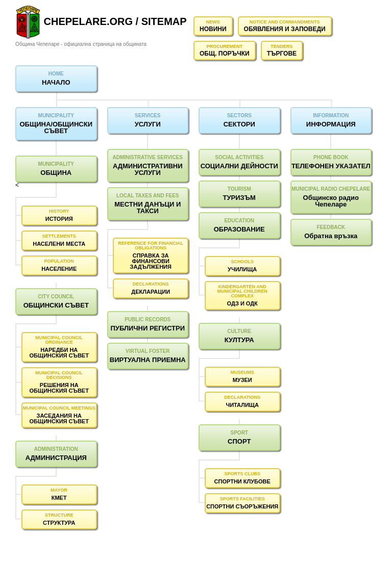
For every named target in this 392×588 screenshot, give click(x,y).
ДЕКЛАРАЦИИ (151, 292)
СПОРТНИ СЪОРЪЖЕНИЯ (242, 506)
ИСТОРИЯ (59, 219)
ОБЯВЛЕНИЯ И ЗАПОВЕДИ (285, 29)
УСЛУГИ (148, 124)
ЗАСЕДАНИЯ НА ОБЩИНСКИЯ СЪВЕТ (59, 418)
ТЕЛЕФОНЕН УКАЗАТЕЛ (331, 166)
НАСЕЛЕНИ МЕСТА (59, 244)
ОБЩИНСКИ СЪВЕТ (56, 305)
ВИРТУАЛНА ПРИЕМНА (148, 360)
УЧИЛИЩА (242, 269)
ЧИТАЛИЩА (242, 405)
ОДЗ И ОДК (242, 303)
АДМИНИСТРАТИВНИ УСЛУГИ (148, 169)
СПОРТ (239, 441)
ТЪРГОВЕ (282, 54)
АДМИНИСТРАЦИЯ (56, 458)
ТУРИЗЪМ (239, 198)
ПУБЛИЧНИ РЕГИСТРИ (148, 328)
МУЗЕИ (242, 380)
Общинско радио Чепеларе (331, 201)
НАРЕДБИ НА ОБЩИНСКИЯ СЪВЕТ (59, 353)
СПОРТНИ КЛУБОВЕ (242, 481)
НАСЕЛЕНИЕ (59, 269)
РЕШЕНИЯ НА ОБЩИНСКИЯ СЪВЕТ (59, 388)
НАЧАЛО (56, 82)
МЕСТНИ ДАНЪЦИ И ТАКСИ (148, 208)
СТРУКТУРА (59, 523)
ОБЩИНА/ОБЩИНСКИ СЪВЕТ (56, 127)
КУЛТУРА (239, 340)
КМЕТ (59, 498)
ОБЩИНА (56, 173)
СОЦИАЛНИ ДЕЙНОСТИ (239, 166)
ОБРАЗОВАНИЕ (239, 229)
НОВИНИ (213, 29)
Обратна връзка (331, 236)
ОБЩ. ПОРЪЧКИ (225, 54)
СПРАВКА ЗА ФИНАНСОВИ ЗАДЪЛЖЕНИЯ (151, 261)
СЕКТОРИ (239, 124)
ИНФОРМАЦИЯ (331, 124)
